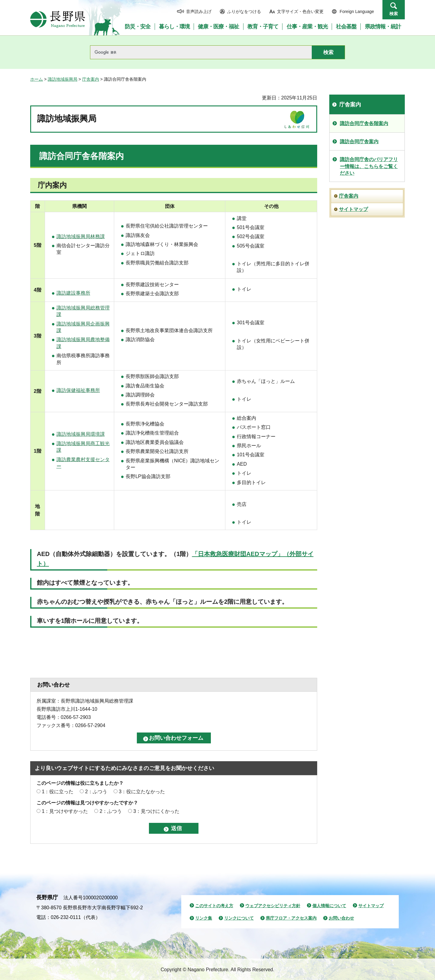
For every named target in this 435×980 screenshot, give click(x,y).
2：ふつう (96, 792)
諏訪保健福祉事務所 (78, 390)
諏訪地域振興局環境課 (81, 434)
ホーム (37, 79)
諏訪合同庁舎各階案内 (364, 123)
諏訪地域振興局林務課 (81, 236)
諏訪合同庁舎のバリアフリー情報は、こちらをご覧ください (369, 166)
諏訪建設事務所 (73, 293)
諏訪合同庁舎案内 (359, 142)
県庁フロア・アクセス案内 (291, 918)
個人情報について (329, 906)
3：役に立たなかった (142, 792)
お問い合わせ (341, 918)
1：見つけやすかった (65, 811)
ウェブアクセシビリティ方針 (273, 906)
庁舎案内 (91, 79)
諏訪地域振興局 (63, 79)
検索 (394, 14)
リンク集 (204, 918)
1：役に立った (58, 792)
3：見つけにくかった (156, 811)
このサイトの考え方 (214, 906)
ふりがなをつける (244, 11)
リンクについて (239, 918)
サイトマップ (353, 209)
